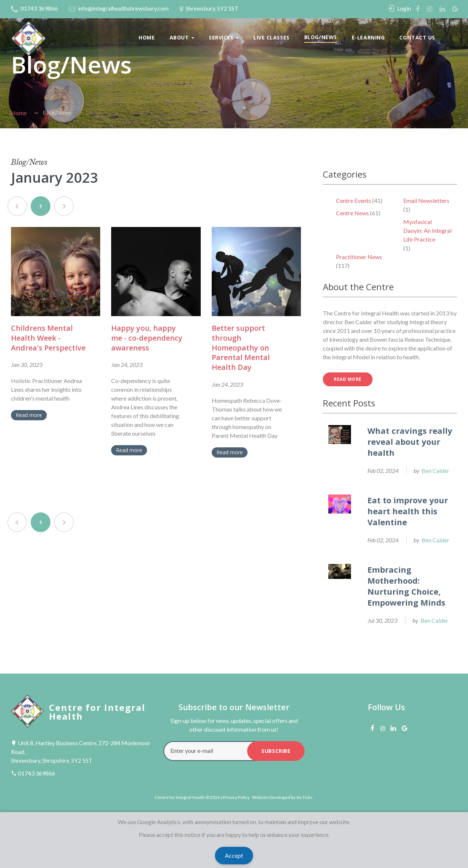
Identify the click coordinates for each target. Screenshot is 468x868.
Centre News (352, 213)
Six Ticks (304, 797)
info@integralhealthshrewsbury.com (119, 9)
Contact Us (417, 37)
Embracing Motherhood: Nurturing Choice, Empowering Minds (406, 586)
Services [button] (224, 37)
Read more (29, 415)
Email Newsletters (426, 200)
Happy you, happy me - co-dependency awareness (147, 338)
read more (348, 379)
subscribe (276, 751)
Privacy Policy (236, 797)
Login (404, 8)
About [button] (182, 37)
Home (147, 37)
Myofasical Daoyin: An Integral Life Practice (427, 230)
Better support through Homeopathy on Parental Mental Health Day (241, 348)
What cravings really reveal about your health (410, 441)
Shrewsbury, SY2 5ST (209, 9)
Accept (234, 855)
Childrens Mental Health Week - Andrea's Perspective (48, 338)
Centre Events (354, 200)
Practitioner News (359, 257)
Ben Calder (435, 471)
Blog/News (321, 37)
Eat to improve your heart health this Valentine (408, 511)
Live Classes (271, 37)
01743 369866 (34, 8)
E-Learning (368, 37)
